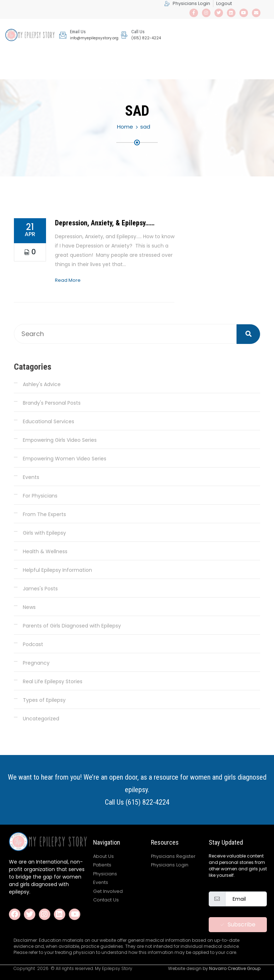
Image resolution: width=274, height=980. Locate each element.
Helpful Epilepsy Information (57, 570)
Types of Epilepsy (44, 700)
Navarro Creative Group (235, 968)
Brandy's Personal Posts (52, 403)
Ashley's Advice (42, 384)
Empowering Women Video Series (65, 459)
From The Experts (44, 514)
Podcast (33, 644)
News (29, 607)
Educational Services (49, 421)
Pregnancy (36, 663)
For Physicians (40, 496)
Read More (68, 280)
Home (125, 127)
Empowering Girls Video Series (60, 440)
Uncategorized (41, 719)
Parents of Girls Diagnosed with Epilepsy (72, 626)
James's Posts (40, 589)
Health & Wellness (45, 551)
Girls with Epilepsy (44, 533)
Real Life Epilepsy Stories (53, 681)
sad (145, 127)
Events (31, 477)
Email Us (78, 32)
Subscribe (238, 924)
